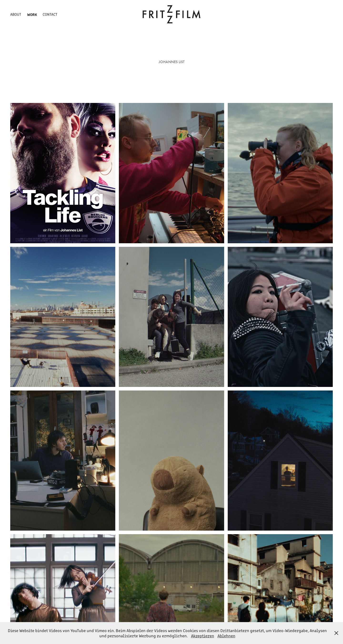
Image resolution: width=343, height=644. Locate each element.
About (16, 14)
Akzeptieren (203, 636)
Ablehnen (226, 636)
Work (32, 14)
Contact (50, 14)
